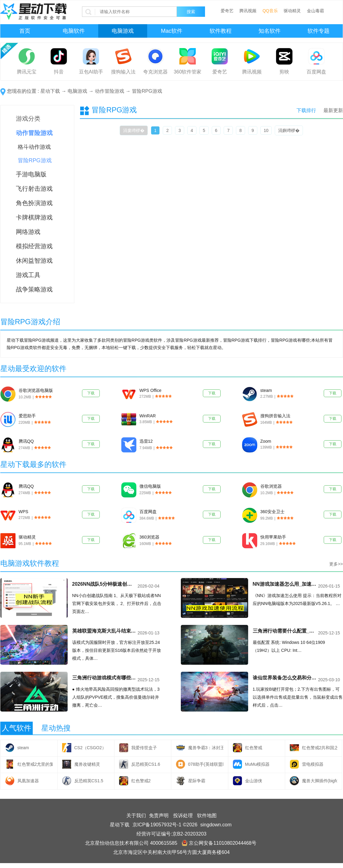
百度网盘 (316, 72)
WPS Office (151, 390)
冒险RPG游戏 (147, 91)
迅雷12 (146, 441)
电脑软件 (74, 31)
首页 (25, 31)
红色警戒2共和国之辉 (320, 748)
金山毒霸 (315, 11)
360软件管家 (188, 72)
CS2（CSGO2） (90, 748)
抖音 (59, 72)
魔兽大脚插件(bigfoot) (320, 781)
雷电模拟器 (313, 764)
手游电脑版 (31, 174)
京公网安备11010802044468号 (219, 843)
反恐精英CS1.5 (89, 781)
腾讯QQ (26, 441)
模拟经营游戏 (34, 246)
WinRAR (148, 416)
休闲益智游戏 (34, 261)
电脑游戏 (123, 31)
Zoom (266, 441)
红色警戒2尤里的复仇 (35, 764)
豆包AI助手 (91, 72)
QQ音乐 (270, 11)
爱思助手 (27, 416)
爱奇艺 (227, 11)
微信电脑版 (150, 486)
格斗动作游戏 (34, 147)
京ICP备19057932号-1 (157, 825)
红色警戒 (254, 748)
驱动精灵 (292, 11)
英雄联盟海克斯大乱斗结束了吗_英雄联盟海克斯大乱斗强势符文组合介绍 (104, 631)
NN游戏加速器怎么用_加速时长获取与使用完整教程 (285, 584)
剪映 (284, 72)
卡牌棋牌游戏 (34, 217)
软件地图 (207, 815)
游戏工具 (28, 275)
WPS (24, 512)
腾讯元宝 (27, 72)
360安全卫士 (272, 512)
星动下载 (50, 91)
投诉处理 (183, 815)
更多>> (336, 564)
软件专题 (319, 31)
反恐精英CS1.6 (146, 764)
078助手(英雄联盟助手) (206, 764)
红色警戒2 (141, 781)
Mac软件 (172, 31)
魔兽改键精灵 (87, 764)
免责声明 (159, 815)
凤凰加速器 (28, 781)
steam (266, 390)
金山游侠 (254, 781)
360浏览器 (149, 537)
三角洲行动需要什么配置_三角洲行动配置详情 (285, 631)
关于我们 (136, 815)
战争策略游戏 (34, 289)
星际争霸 (197, 781)
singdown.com (216, 825)
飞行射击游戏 (34, 189)
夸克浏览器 (155, 72)
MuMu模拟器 (257, 764)
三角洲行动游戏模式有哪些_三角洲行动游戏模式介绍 (104, 678)
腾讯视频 (248, 11)
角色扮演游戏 (34, 203)
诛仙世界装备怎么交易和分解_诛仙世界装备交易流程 (285, 678)
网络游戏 (28, 232)
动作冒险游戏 (110, 91)
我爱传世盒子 (144, 748)
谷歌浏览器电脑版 (36, 390)
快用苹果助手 (273, 537)
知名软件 (270, 31)
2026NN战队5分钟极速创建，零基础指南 (104, 584)
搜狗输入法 (123, 72)
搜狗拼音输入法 (275, 416)
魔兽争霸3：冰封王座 (206, 748)
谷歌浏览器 (271, 486)
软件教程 (221, 31)
